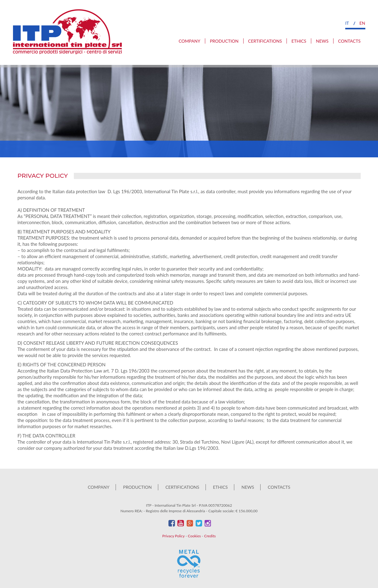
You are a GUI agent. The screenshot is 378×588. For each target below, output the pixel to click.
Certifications (265, 41)
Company (189, 41)
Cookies (194, 536)
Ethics (299, 41)
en (362, 23)
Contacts (349, 41)
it (347, 23)
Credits (210, 536)
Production (224, 41)
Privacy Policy (173, 536)
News (322, 41)
